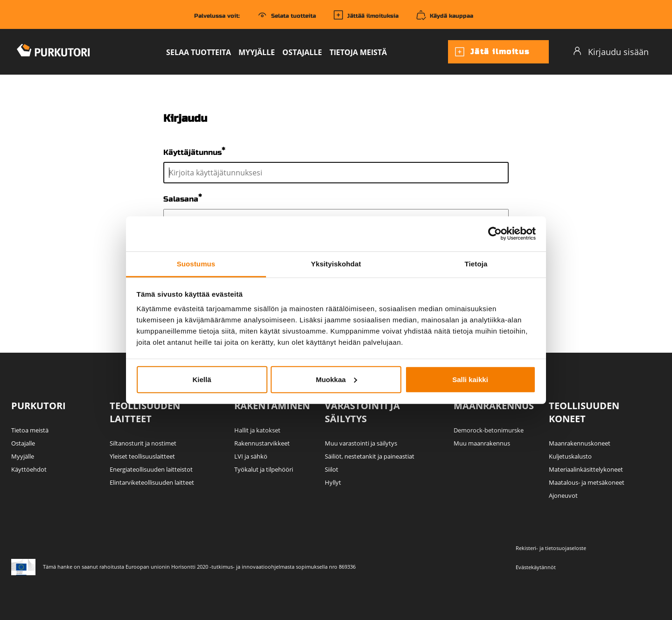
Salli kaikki (470, 379)
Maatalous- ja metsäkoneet (587, 482)
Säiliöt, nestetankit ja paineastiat (370, 456)
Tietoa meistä (30, 430)
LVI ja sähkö (251, 456)
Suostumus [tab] (196, 263)
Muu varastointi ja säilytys (361, 443)
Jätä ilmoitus (492, 52)
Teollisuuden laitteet (145, 412)
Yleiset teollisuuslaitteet (142, 456)
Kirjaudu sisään (610, 52)
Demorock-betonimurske (489, 430)
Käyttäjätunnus (192, 152)
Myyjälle (257, 52)
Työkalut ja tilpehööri (264, 469)
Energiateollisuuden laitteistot (151, 469)
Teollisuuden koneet (584, 412)
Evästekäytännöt (536, 567)
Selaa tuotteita (199, 52)
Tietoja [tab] (476, 263)
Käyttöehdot (29, 469)
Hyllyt (333, 482)
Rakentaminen (272, 406)
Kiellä (202, 379)
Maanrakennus (494, 406)
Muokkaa (336, 379)
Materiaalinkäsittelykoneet (586, 469)
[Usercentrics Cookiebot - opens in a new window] (495, 234)
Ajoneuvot (563, 495)
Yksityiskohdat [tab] (336, 263)
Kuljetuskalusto (570, 456)
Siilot (332, 469)
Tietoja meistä (358, 52)
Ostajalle (302, 52)
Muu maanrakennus (482, 443)
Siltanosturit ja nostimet (143, 443)
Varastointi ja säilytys (362, 412)
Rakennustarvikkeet (262, 443)
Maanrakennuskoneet (580, 443)
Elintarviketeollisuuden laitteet (152, 482)
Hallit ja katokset (257, 430)
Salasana (181, 199)
